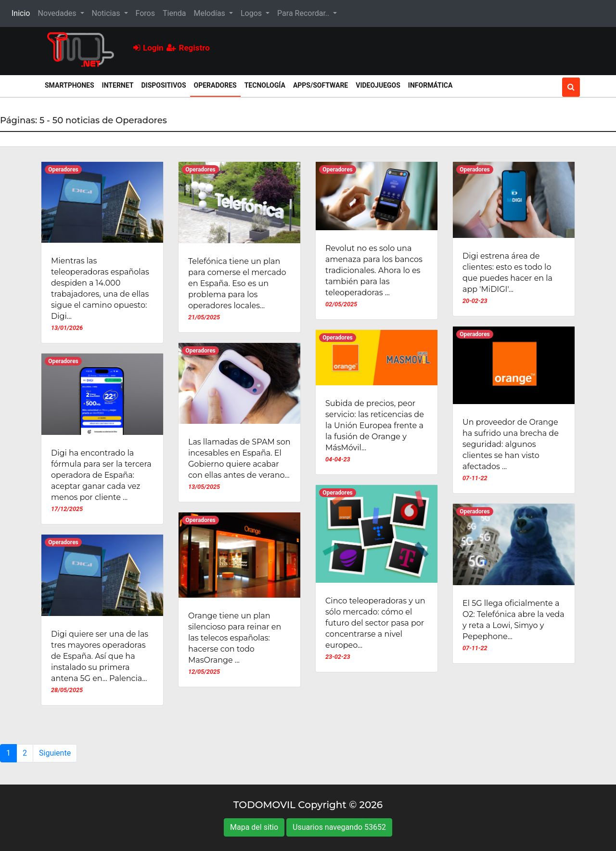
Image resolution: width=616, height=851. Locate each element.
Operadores (217, 85)
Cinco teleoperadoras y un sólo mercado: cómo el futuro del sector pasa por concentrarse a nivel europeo (375, 623)
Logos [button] (252, 13)
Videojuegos (378, 85)
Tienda (174, 13)
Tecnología (265, 85)
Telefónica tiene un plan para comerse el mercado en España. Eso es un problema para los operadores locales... (237, 283)
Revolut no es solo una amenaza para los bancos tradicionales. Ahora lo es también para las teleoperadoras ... (374, 270)
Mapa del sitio (254, 827)
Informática (430, 85)
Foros (145, 13)
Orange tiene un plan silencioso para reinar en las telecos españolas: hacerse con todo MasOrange (235, 638)
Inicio (23, 13)
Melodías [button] (210, 13)
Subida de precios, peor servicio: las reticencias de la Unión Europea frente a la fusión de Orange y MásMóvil (375, 425)
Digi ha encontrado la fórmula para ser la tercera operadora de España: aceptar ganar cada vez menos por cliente (101, 475)
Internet (118, 85)
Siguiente (55, 753)
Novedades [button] (58, 13)
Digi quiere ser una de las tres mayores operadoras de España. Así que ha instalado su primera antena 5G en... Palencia (100, 656)
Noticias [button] (107, 13)
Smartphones (70, 85)
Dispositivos (163, 85)
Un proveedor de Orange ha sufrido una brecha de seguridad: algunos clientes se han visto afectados (511, 444)
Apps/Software (321, 85)
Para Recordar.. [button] (304, 13)
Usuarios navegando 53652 (339, 827)
